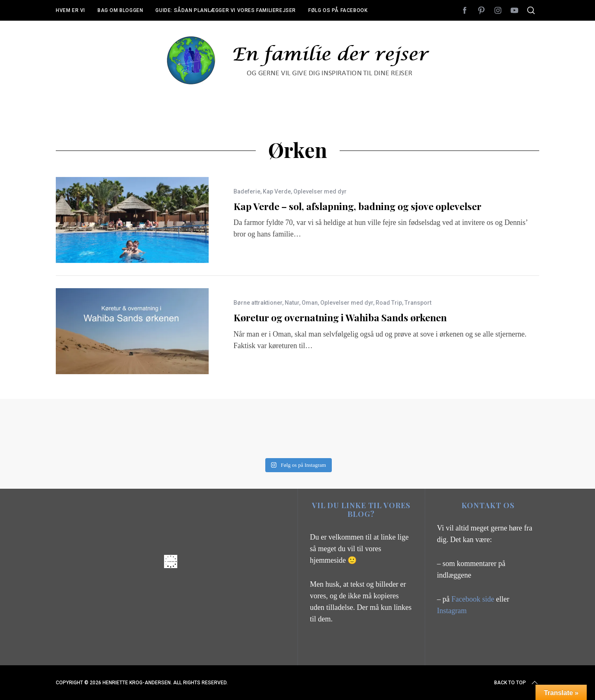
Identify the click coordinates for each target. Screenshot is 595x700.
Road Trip (389, 303)
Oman (310, 303)
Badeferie (247, 191)
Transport (418, 303)
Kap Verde (277, 191)
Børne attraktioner (258, 303)
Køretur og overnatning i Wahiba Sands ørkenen (340, 317)
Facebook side (474, 599)
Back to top (517, 683)
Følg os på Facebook (338, 10)
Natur (292, 303)
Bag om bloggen (120, 10)
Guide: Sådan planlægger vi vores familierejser (226, 10)
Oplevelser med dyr (320, 191)
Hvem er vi (70, 10)
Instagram (452, 611)
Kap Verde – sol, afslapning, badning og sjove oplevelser (357, 206)
